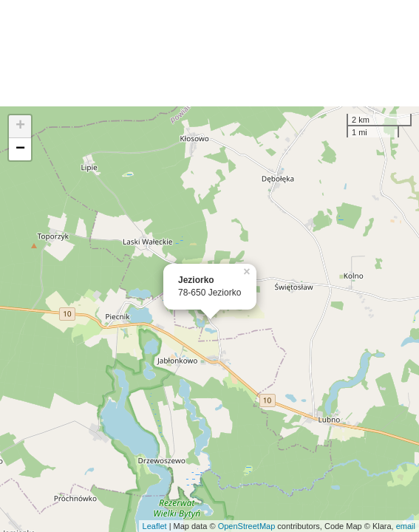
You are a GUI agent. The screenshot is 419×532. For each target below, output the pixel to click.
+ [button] (20, 126)
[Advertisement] (209, 53)
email (406, 526)
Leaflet (155, 526)
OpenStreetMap (247, 526)
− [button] (20, 149)
